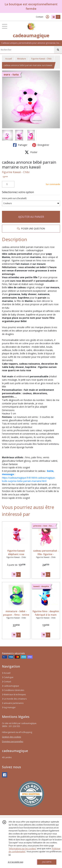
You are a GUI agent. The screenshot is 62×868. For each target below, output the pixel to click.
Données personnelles (13, 741)
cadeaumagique (10, 686)
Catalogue (8, 677)
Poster (31, 152)
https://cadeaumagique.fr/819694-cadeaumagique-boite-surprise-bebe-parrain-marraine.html (29, 479)
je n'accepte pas (16, 862)
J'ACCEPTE (47, 862)
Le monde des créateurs (14, 699)
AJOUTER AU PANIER (31, 217)
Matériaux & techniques (14, 694)
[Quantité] (8, 184)
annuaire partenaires (13, 703)
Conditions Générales (13, 690)
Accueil (9, 59)
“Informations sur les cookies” (22, 849)
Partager (20, 145)
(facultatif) (14, 198)
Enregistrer (41, 145)
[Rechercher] (58, 50)
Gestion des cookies (11, 737)
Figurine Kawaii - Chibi (41, 59)
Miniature (22, 59)
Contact (40, 17)
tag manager (9, 707)
